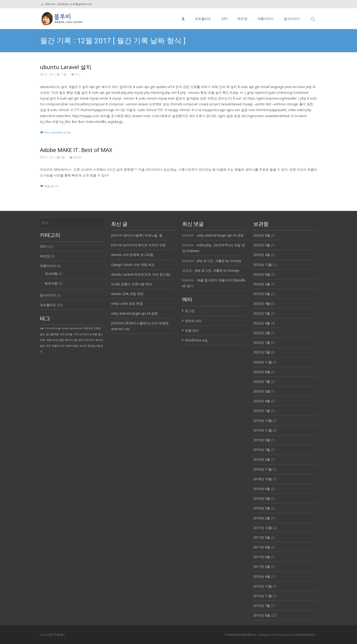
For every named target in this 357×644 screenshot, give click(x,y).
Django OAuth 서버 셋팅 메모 (133, 265)
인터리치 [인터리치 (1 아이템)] (89, 340)
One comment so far (58, 132)
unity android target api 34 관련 (134, 313)
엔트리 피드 (194, 321)
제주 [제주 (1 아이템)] (48, 346)
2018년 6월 (262, 489)
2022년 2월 (262, 333)
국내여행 (51, 274)
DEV (224, 19)
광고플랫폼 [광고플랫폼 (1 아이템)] (52, 334)
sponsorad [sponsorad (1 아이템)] (76, 328)
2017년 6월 (262, 557)
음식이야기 (292, 19)
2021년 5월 (262, 352)
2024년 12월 (263, 265)
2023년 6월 (262, 294)
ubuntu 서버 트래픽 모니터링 (132, 255)
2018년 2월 (262, 518)
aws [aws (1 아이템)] (42, 328)
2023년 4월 (262, 303)
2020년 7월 (262, 381)
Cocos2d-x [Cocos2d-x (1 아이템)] (51, 328)
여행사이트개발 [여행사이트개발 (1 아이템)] (55, 340)
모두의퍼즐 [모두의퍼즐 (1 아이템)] (66, 334)
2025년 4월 (262, 255)
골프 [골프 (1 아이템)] (42, 334)
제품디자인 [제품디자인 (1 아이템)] (58, 346)
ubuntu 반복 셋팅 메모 (127, 294)
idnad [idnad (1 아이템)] (65, 328)
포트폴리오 (203, 19)
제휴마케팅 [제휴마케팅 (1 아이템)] (72, 346)
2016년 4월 (262, 576)
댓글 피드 (192, 330)
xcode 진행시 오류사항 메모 (132, 284)
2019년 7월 (262, 450)
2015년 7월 (262, 606)
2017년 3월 (262, 567)
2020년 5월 (262, 391)
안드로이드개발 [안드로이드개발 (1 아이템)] (88, 334)
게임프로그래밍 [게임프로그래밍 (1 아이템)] (92, 328)
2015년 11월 (263, 596)
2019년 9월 (262, 440)
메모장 (242, 19)
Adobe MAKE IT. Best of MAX (76, 150)
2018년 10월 (263, 479)
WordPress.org (196, 340)
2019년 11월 (263, 430)
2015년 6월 (262, 615)
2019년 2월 (262, 459)
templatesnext (306, 635)
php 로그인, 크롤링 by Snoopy (219, 261)
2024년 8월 (262, 274)
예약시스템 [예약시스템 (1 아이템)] (71, 340)
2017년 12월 (263, 528)
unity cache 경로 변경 (127, 303)
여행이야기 (266, 19)
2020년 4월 (262, 401)
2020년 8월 (262, 372)
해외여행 (51, 283)
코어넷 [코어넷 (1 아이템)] (83, 346)
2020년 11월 (263, 362)
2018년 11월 (263, 469)
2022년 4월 (262, 323)
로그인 (190, 311)
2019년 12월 (263, 421)
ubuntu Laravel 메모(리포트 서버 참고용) (141, 274)
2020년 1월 (262, 411)
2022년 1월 (262, 342)
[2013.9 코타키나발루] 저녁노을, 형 (137, 235)
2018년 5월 (262, 498)
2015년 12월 (263, 586)
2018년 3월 (262, 508)
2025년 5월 (262, 245)
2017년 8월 (262, 547)
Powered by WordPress (241, 635)
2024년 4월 (262, 284)
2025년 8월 (262, 235)
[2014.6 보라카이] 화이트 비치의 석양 (138, 245)
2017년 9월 (262, 537)
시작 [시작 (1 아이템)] (76, 334)
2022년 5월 (262, 313)
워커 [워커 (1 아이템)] (81, 340)
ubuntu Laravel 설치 (66, 67)
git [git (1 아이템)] (60, 328)
